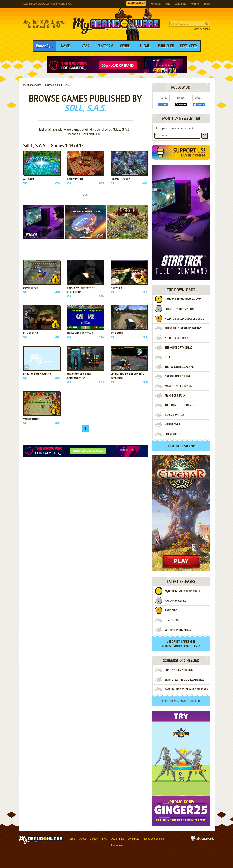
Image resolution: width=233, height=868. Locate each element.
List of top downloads (181, 446)
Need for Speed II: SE (177, 338)
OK (204, 136)
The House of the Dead (179, 348)
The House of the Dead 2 (180, 405)
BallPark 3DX (75, 179)
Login (207, 4)
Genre (125, 46)
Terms (72, 839)
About (83, 839)
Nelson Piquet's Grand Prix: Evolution (128, 377)
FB (181, 646)
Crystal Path (31, 288)
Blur (168, 357)
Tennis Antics (31, 420)
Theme (145, 46)
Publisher (166, 46)
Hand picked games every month (175, 128)
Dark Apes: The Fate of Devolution (81, 290)
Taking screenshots (154, 839)
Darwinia (116, 288)
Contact (94, 839)
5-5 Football (173, 620)
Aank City (171, 611)
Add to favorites (27, 172)
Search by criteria (201, 29)
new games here (185, 642)
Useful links (117, 839)
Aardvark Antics (175, 601)
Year (85, 46)
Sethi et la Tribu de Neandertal (184, 680)
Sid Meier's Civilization (179, 309)
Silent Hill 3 (172, 434)
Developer (188, 46)
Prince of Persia (175, 396)
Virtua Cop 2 (172, 425)
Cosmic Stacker (120, 179)
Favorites (156, 4)
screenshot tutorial (187, 701)
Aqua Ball (29, 179)
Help (168, 4)
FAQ (105, 839)
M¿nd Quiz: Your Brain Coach (183, 591)
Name (66, 46)
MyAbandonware (117, 24)
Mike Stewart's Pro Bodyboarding (79, 377)
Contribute (180, 4)
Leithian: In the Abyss (178, 630)
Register (195, 4)
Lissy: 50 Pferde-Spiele (37, 375)
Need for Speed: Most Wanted (183, 300)
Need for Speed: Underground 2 (185, 319)
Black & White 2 (174, 415)
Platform (105, 46)
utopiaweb (202, 840)
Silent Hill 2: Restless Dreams (183, 329)
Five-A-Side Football (80, 334)
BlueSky (195, 646)
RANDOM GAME (136, 3)
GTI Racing (117, 334)
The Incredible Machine (179, 367)
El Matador (31, 334)
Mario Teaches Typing (178, 386)
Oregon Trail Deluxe (178, 377)
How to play (117, 845)
